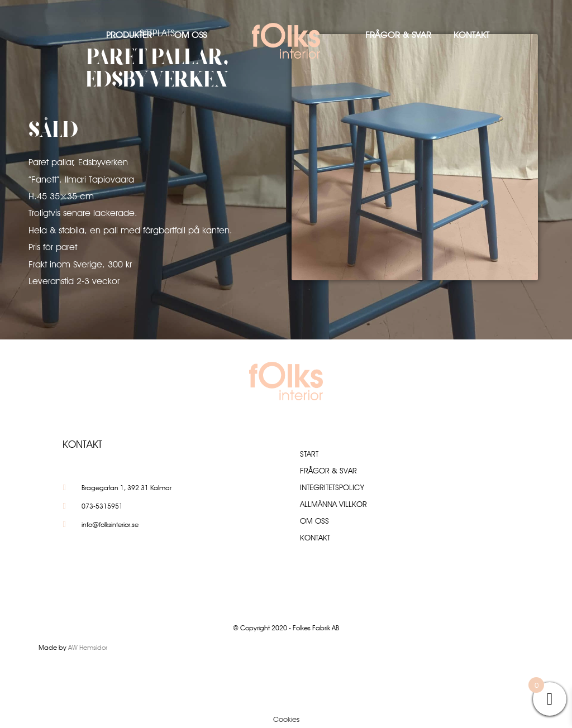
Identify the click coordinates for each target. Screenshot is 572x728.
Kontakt (471, 35)
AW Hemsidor (88, 647)
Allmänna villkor (333, 504)
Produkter (129, 35)
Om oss (190, 35)
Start (309, 454)
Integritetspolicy (332, 487)
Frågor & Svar (398, 35)
